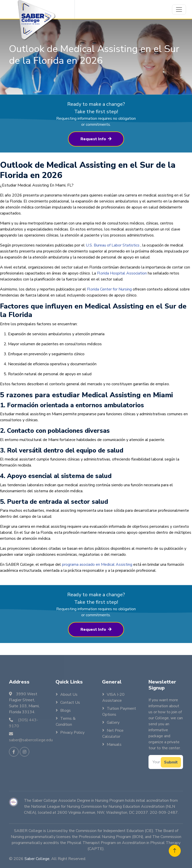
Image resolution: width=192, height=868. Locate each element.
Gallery (113, 722)
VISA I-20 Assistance (113, 697)
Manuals (114, 744)
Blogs (65, 710)
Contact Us (70, 702)
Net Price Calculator (113, 733)
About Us (69, 694)
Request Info (96, 146)
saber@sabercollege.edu (31, 740)
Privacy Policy (72, 732)
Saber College (37, 859)
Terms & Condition (66, 721)
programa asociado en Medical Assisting (97, 572)
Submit (171, 762)
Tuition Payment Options (119, 711)
